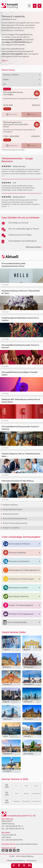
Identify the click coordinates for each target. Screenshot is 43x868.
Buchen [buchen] (31, 115)
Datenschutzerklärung (16, 861)
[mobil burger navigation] (29, 6)
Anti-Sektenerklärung (25, 856)
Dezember (36, 801)
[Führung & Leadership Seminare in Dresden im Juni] (35, 6)
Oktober (17, 801)
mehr (5, 60)
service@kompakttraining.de (27, 844)
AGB (12, 856)
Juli (17, 794)
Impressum (32, 861)
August (26, 794)
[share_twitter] (24, 866)
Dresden (7, 109)
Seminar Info (12, 115)
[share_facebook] (19, 866)
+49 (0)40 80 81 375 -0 (14, 826)
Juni (36, 786)
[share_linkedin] (29, 866)
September (36, 794)
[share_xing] (14, 866)
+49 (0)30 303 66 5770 (14, 840)
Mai (26, 786)
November (26, 801)
